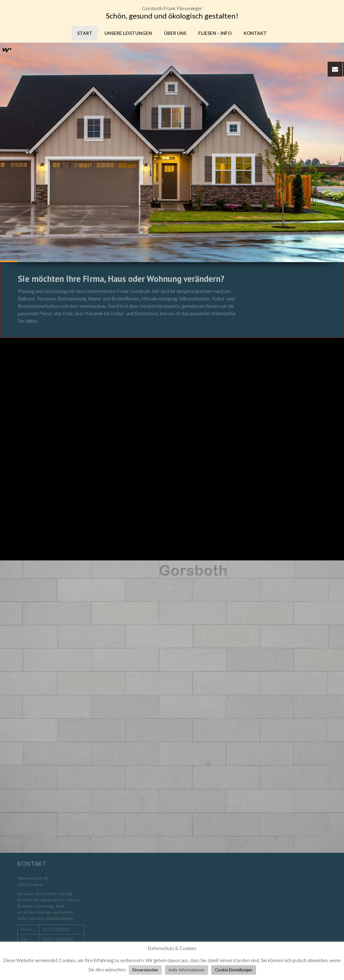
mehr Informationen (187, 970)
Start (85, 33)
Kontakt (255, 33)
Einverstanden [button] (145, 970)
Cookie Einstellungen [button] (234, 970)
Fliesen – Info (215, 33)
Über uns (175, 33)
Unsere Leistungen (128, 33)
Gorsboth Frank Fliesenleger (172, 8)
